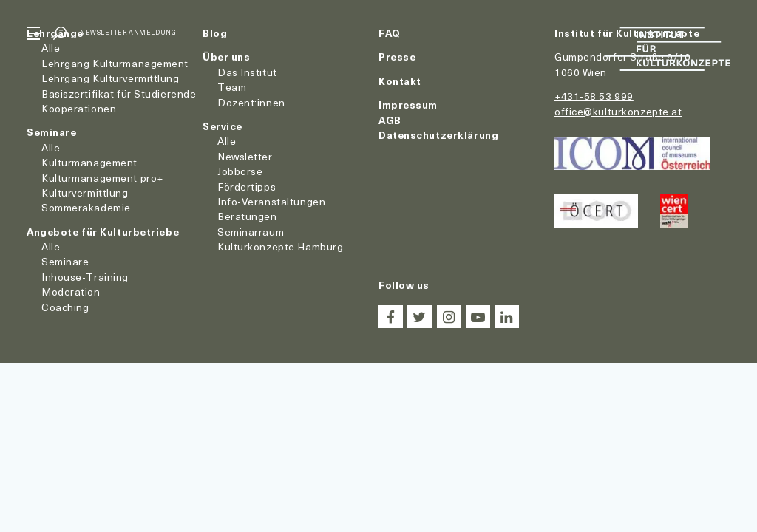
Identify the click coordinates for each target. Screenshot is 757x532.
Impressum (408, 105)
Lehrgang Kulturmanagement (115, 63)
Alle (51, 48)
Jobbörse (240, 171)
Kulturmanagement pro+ (102, 178)
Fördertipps (247, 187)
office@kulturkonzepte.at (618, 111)
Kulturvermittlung (85, 192)
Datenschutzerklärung (438, 135)
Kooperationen (79, 108)
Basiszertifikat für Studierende (119, 93)
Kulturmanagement (89, 162)
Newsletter (245, 156)
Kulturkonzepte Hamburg (280, 246)
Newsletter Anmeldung (128, 32)
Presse (397, 57)
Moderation (71, 291)
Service (223, 126)
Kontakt (400, 81)
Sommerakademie (86, 207)
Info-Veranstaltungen (271, 201)
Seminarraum (251, 232)
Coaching (65, 307)
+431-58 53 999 (594, 96)
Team (232, 87)
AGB (390, 120)
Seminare (51, 132)
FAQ (390, 33)
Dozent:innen (251, 102)
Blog (215, 33)
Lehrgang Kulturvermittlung (111, 78)
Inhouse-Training (85, 277)
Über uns (226, 57)
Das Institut (247, 72)
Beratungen (247, 216)
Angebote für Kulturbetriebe (103, 232)
